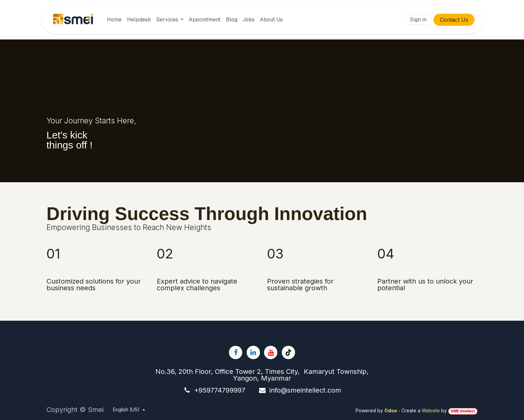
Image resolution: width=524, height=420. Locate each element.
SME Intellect (463, 411)
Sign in (418, 20)
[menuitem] (114, 20)
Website (431, 410)
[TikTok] (288, 352)
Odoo (391, 410)
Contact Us (454, 20)
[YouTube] (271, 352)
